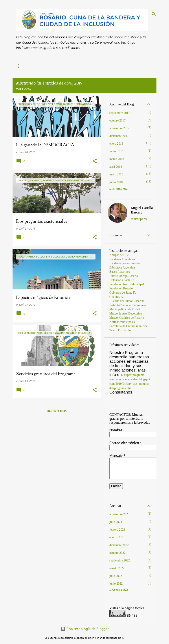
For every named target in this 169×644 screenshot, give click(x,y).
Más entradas (57, 411)
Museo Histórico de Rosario (127, 318)
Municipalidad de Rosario (125, 309)
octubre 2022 (117, 553)
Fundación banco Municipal (127, 284)
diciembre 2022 (119, 545)
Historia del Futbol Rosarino (127, 301)
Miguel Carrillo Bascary (142, 210)
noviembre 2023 (119, 514)
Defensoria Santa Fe (122, 280)
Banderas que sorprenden (125, 263)
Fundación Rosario (121, 288)
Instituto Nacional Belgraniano (128, 305)
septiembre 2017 (120, 113)
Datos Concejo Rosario (124, 276)
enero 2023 (116, 537)
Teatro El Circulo (120, 330)
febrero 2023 (117, 530)
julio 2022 (116, 576)
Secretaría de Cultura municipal (129, 326)
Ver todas (24, 89)
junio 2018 (116, 182)
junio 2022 (116, 584)
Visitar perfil (139, 219)
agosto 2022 (117, 568)
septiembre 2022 (120, 560)
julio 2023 (116, 522)
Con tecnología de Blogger (84, 629)
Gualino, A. (117, 297)
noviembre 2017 (119, 128)
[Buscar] (154, 14)
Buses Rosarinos (120, 272)
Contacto (59, 66)
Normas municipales (122, 322)
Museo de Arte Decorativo (126, 314)
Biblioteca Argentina (122, 268)
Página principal (29, 66)
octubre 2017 (117, 121)
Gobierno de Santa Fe (123, 293)
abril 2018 (116, 167)
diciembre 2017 (119, 136)
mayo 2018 (116, 174)
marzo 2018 (117, 159)
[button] (95, 161)
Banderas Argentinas (122, 259)
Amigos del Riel (119, 255)
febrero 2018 (117, 151)
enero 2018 (116, 144)
